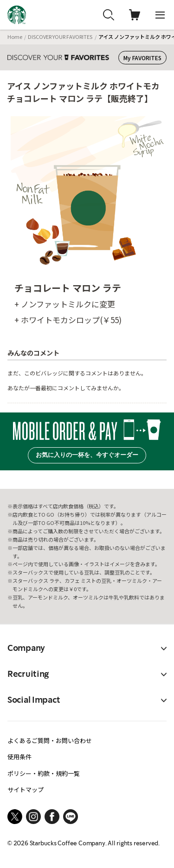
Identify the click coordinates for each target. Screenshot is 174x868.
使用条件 (19, 757)
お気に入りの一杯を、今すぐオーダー (87, 455)
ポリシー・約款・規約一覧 (44, 773)
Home (15, 37)
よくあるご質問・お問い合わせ (50, 740)
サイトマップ (26, 790)
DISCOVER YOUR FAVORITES (60, 37)
